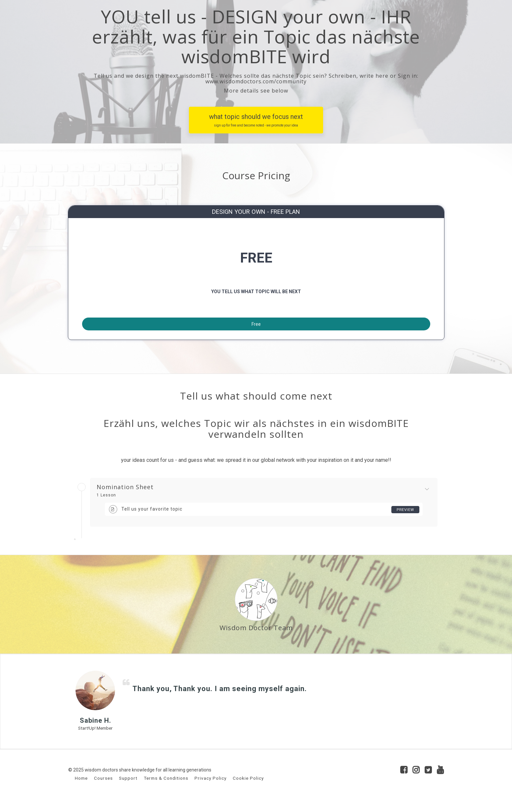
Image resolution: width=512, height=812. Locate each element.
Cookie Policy (248, 788)
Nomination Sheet (125, 497)
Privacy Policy (211, 788)
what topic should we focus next (256, 120)
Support (128, 788)
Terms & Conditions (166, 788)
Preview (405, 520)
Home (81, 788)
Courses (103, 788)
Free (256, 329)
